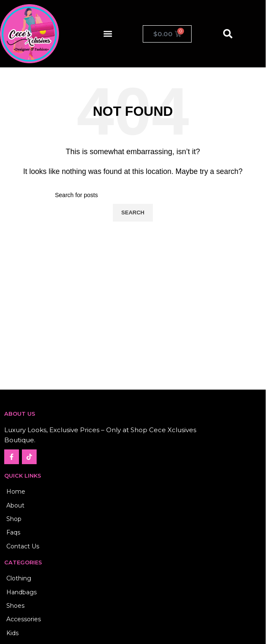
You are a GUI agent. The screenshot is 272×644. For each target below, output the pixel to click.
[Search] (133, 195)
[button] (108, 34)
